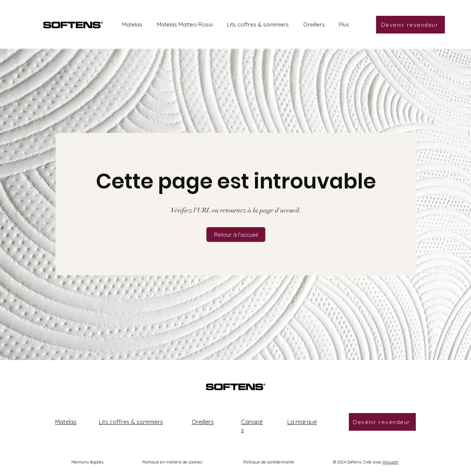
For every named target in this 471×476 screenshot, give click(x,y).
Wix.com (391, 462)
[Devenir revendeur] (410, 25)
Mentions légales (87, 462)
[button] (236, 235)
